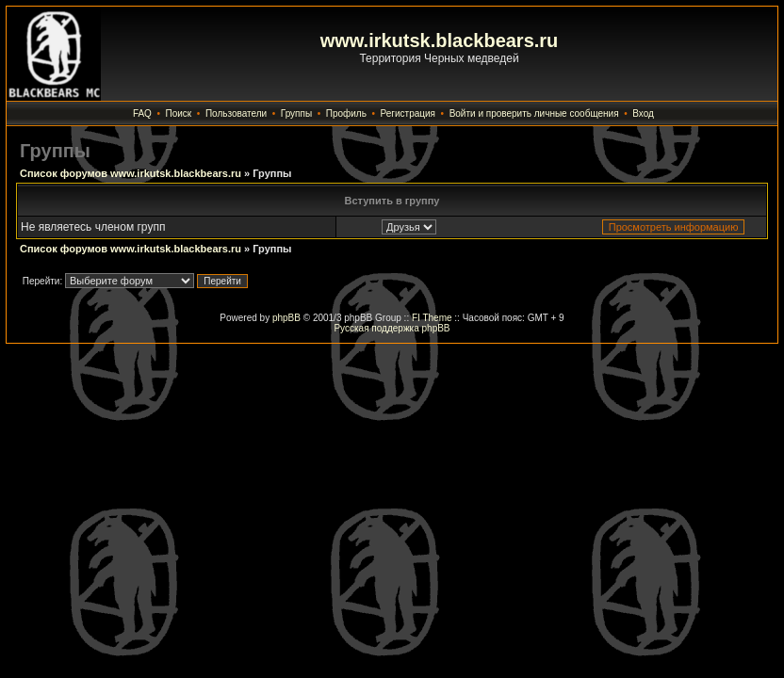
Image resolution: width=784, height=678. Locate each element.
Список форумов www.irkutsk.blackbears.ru (131, 173)
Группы (296, 113)
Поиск (179, 113)
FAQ (142, 113)
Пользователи (236, 113)
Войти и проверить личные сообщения (534, 113)
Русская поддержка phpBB (392, 328)
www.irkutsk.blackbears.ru (440, 40)
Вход (643, 113)
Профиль (346, 113)
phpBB (286, 318)
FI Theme (432, 318)
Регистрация (408, 113)
